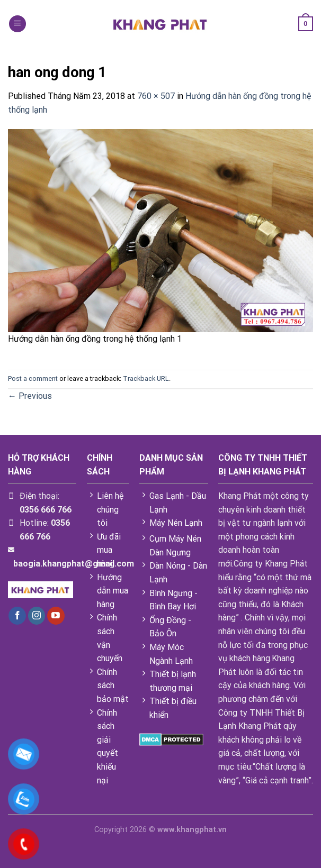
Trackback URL (146, 378)
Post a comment (33, 378)
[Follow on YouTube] (56, 616)
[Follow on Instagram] (37, 616)
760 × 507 (156, 96)
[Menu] (17, 24)
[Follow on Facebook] (17, 616)
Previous (30, 396)
